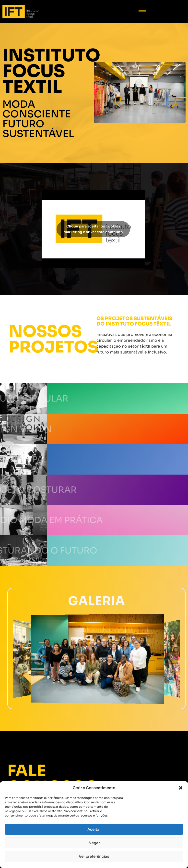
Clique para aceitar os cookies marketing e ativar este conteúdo (93, 229)
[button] (181, 788)
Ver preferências (94, 856)
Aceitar (94, 829)
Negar (94, 843)
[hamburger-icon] (142, 12)
